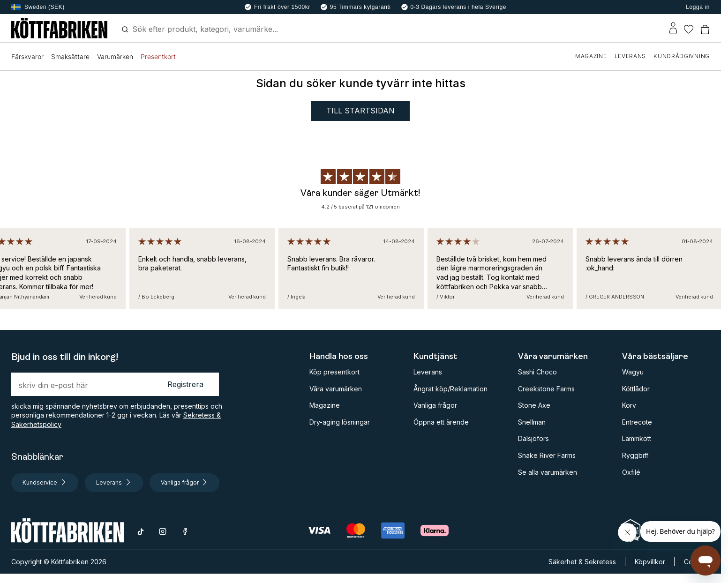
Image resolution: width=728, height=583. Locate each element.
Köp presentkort (334, 372)
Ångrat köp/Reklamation (450, 389)
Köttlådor (636, 389)
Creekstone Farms (546, 389)
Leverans (428, 372)
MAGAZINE (591, 56)
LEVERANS (630, 56)
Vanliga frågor (435, 405)
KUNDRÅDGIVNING (682, 56)
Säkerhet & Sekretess (582, 562)
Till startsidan (360, 111)
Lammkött (637, 438)
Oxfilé (631, 472)
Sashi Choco (537, 372)
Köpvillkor (650, 562)
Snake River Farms (547, 455)
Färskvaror (27, 56)
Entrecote (637, 422)
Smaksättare (70, 56)
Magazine (325, 405)
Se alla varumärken (548, 472)
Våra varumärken (336, 389)
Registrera (185, 384)
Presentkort (158, 56)
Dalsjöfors (533, 438)
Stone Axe (534, 405)
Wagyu (633, 372)
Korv (629, 405)
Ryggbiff (635, 455)
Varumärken (115, 56)
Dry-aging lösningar (340, 422)
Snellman (532, 422)
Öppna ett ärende (441, 422)
